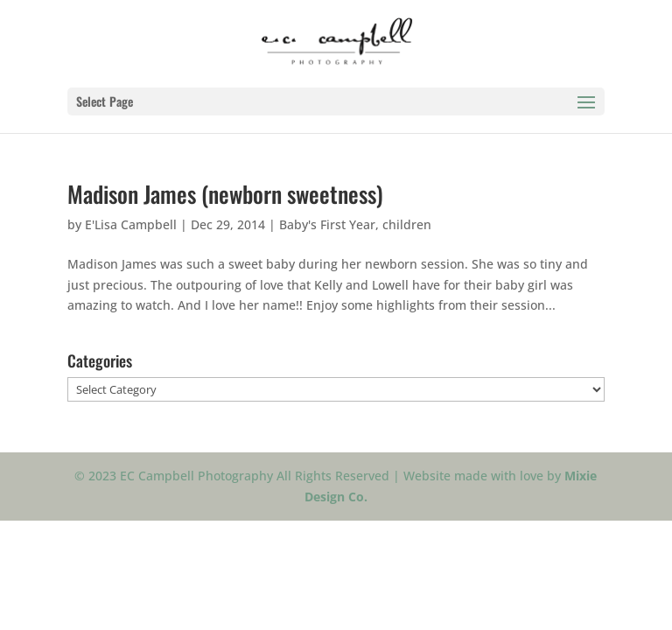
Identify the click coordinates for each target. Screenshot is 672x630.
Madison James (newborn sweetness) (225, 194)
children (407, 224)
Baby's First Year (327, 224)
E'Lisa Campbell (131, 224)
